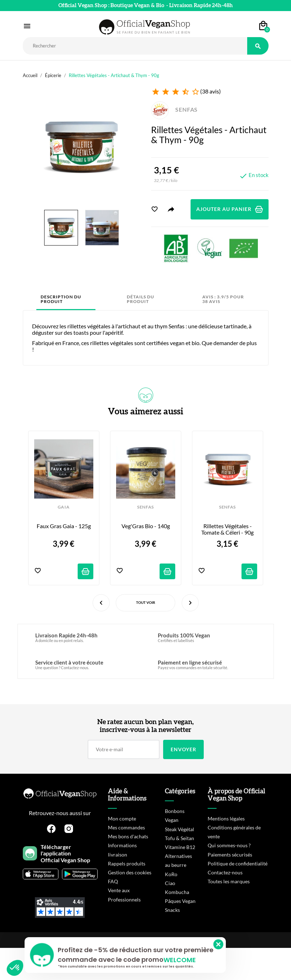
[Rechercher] (135, 46)
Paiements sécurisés (230, 855)
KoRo (171, 874)
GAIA (64, 507)
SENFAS (175, 109)
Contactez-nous (225, 872)
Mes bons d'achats (128, 836)
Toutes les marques (229, 881)
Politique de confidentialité (238, 863)
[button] (15, 968)
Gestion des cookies (130, 872)
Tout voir (146, 602)
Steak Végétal (180, 829)
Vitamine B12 (180, 847)
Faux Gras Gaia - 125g (64, 526)
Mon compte (122, 819)
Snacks (172, 910)
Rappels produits (127, 863)
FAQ (113, 881)
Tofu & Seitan (180, 838)
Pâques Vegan (180, 901)
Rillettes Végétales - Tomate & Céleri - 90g (227, 529)
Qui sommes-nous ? (229, 845)
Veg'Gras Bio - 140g (146, 526)
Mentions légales (226, 819)
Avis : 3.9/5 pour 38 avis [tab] (223, 299)
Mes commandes (126, 827)
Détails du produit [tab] (141, 299)
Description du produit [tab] (61, 299)
